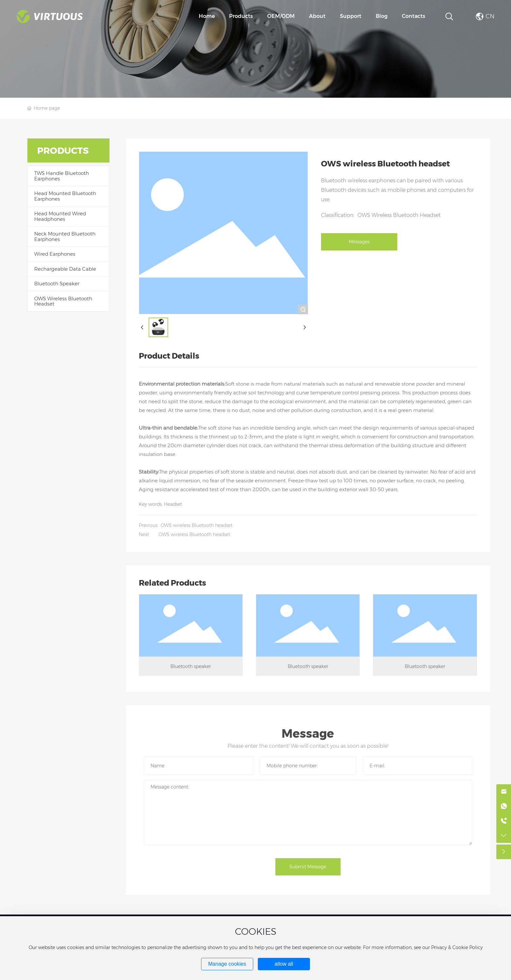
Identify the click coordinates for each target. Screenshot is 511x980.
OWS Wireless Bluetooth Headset (399, 215)
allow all (284, 964)
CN (490, 16)
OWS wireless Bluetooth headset (197, 525)
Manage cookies (227, 964)
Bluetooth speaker (191, 666)
